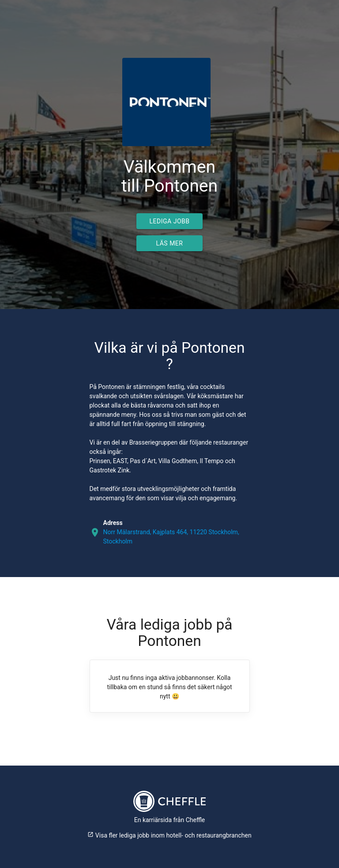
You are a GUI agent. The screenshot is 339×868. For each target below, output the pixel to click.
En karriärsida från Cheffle (170, 820)
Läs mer (170, 243)
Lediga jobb (170, 221)
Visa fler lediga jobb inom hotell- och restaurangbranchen (169, 835)
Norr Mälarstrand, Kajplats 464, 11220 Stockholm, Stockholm (171, 537)
